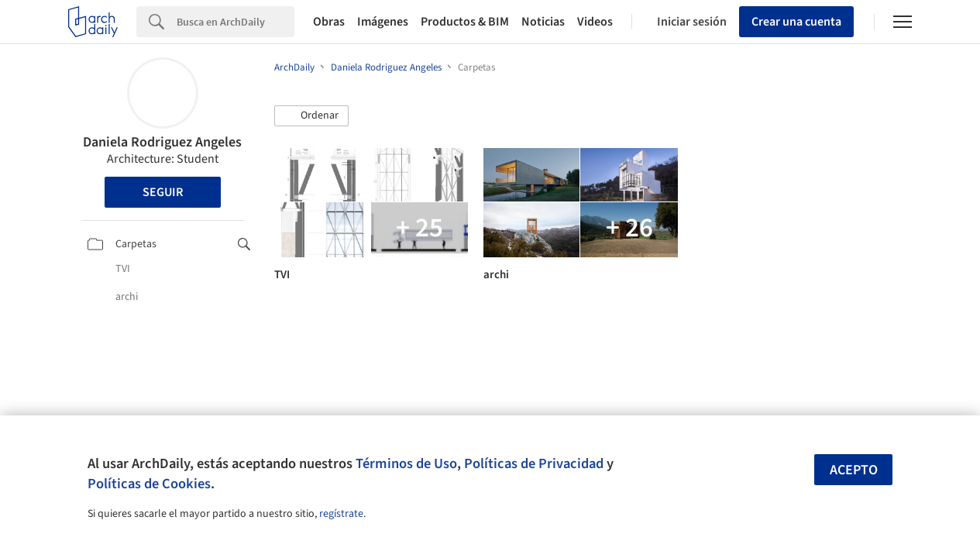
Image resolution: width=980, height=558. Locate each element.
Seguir (163, 192)
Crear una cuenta (796, 22)
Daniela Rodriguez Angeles (162, 142)
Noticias (543, 22)
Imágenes (383, 22)
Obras (329, 22)
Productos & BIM (465, 22)
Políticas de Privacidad (534, 463)
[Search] (236, 22)
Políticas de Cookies (149, 484)
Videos (595, 22)
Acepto (854, 470)
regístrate (341, 514)
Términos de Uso (406, 463)
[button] (311, 116)
